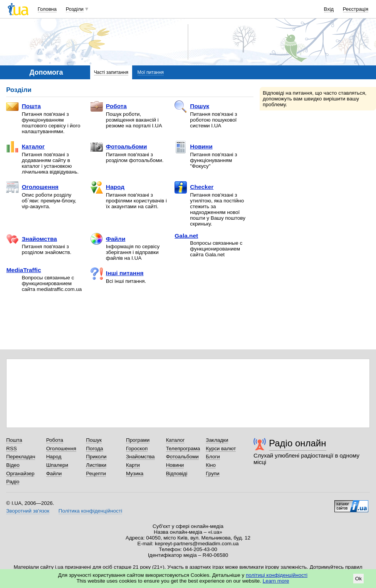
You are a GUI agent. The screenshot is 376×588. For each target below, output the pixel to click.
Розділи (75, 9)
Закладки (217, 440)
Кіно (211, 465)
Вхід (329, 9)
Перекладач (21, 457)
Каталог (25, 147)
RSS (12, 449)
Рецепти (96, 474)
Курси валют (221, 449)
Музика (135, 474)
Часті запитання (111, 72)
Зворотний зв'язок (28, 511)
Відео (13, 465)
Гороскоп (137, 449)
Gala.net (186, 236)
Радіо (13, 482)
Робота (109, 107)
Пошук (192, 107)
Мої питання (151, 72)
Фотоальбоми (119, 147)
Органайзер (20, 474)
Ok (358, 579)
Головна (47, 9)
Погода (94, 449)
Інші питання (117, 274)
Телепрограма (183, 449)
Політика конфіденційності (90, 511)
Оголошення (32, 187)
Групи (212, 474)
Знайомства (32, 239)
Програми (138, 440)
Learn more (276, 581)
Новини (193, 147)
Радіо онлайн (298, 443)
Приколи (96, 457)
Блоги (213, 457)
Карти (133, 465)
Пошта (23, 107)
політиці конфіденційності (277, 575)
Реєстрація (356, 9)
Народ (107, 187)
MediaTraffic (23, 270)
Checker (194, 187)
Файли (108, 239)
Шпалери (57, 465)
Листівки (96, 465)
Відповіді (177, 474)
